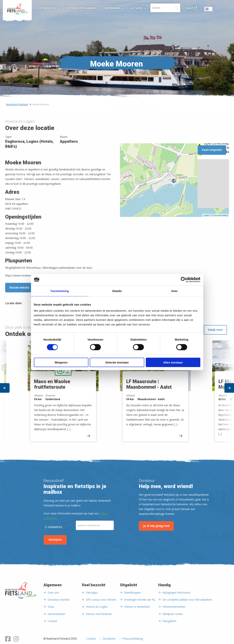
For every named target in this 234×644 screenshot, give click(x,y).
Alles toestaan (173, 362)
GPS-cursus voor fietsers (101, 600)
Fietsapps (92, 592)
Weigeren (61, 362)
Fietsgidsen (169, 621)
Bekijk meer (215, 330)
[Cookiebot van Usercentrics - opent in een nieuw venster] (184, 280)
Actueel (137, 8)
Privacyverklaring (133, 639)
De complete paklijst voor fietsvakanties (187, 600)
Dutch (209, 9)
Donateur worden (59, 600)
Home (17, 9)
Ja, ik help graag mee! (156, 526)
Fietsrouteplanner (81, 8)
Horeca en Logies (97, 607)
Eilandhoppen (132, 592)
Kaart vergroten (212, 150)
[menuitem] (17, 9)
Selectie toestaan (117, 362)
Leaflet (206, 215)
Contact (53, 621)
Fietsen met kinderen (99, 614)
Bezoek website (19, 288)
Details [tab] (117, 291)
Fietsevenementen (174, 607)
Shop (190, 8)
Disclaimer (109, 639)
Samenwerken (56, 614)
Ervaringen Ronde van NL (140, 600)
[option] (163, 394)
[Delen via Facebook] (27, 304)
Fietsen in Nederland (137, 607)
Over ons (53, 592)
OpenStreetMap (221, 215)
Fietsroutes (47, 8)
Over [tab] (174, 291)
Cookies (91, 639)
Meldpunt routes (173, 614)
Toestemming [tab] (60, 291)
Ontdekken (112, 8)
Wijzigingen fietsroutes (177, 592)
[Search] (165, 8)
